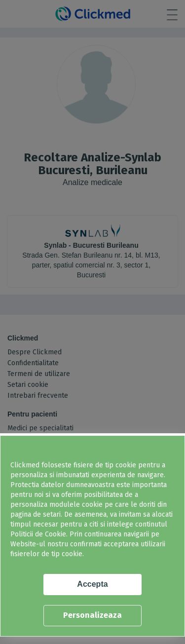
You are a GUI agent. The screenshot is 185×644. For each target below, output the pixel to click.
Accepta (92, 584)
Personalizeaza (92, 615)
